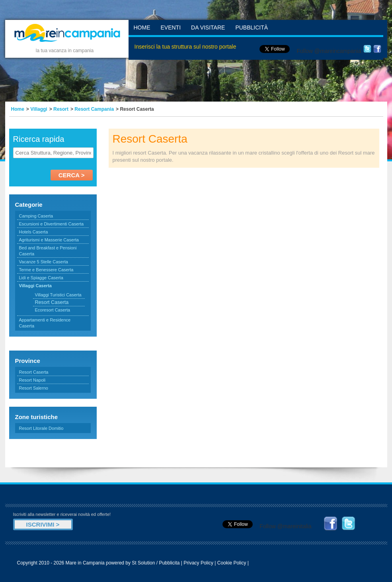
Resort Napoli (32, 380)
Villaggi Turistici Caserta (58, 295)
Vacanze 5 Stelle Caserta (44, 262)
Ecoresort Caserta (53, 310)
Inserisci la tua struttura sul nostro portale (185, 47)
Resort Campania (94, 109)
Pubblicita (169, 563)
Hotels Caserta (34, 232)
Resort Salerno (34, 388)
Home (142, 27)
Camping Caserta (36, 216)
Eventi (171, 27)
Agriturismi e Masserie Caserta (49, 240)
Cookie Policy (232, 563)
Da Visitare (208, 27)
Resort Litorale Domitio (41, 428)
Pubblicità (252, 27)
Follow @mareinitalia (285, 526)
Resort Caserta (34, 372)
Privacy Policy (198, 563)
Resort (61, 109)
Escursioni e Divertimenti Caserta (52, 224)
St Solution (143, 563)
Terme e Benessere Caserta (46, 270)
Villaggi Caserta (35, 286)
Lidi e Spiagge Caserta (41, 278)
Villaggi (39, 109)
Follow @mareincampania (329, 51)
